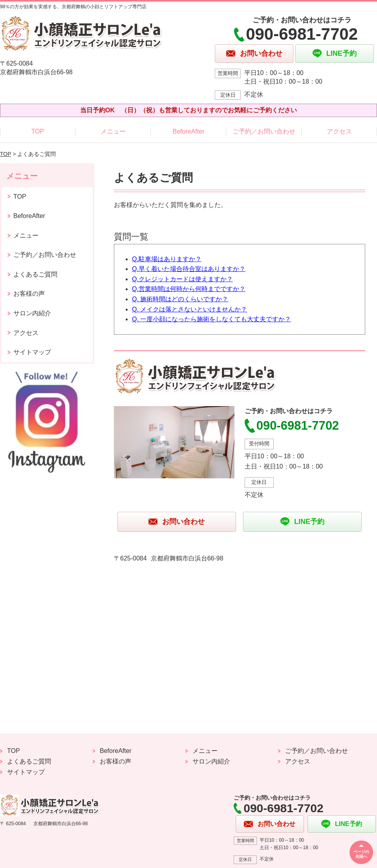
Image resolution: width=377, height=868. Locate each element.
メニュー (113, 131)
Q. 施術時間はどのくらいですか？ (180, 299)
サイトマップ (32, 352)
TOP (38, 131)
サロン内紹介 (32, 313)
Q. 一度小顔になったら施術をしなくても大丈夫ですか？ (211, 319)
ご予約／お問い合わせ (264, 131)
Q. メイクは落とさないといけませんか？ (189, 309)
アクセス (339, 131)
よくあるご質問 (35, 274)
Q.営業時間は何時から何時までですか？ (189, 289)
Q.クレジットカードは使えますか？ (182, 279)
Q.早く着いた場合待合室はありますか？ (189, 269)
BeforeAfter (189, 131)
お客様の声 (29, 294)
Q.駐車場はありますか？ (167, 259)
